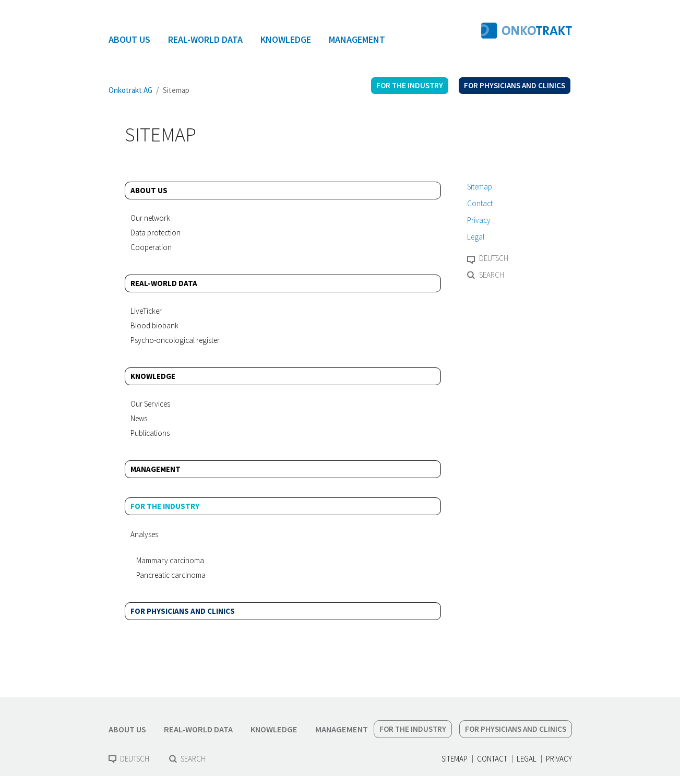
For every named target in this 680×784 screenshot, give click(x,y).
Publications (150, 433)
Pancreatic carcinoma (171, 575)
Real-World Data (164, 283)
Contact (480, 203)
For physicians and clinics (183, 611)
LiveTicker (146, 311)
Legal (476, 237)
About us (149, 190)
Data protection (156, 233)
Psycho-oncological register (175, 340)
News (139, 418)
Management (156, 469)
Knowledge (153, 376)
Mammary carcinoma (170, 560)
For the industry (165, 506)
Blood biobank (154, 325)
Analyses (144, 534)
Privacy (479, 220)
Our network (150, 218)
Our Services (150, 404)
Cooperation (151, 247)
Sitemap (480, 187)
